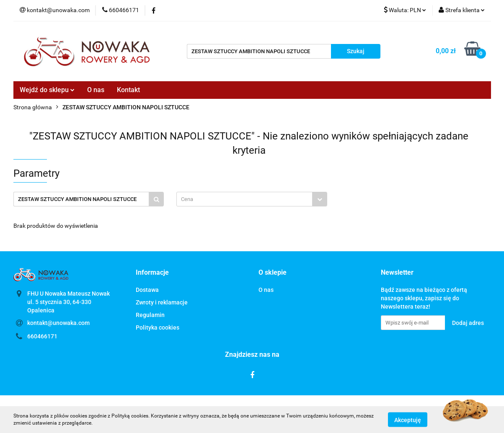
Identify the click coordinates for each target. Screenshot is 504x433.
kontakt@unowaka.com (58, 323)
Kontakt (128, 90)
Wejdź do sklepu (47, 90)
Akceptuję (408, 420)
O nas (96, 90)
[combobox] (252, 199)
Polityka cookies (158, 327)
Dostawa (147, 290)
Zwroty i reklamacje (162, 302)
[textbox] (244, 199)
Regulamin (150, 315)
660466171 (42, 336)
